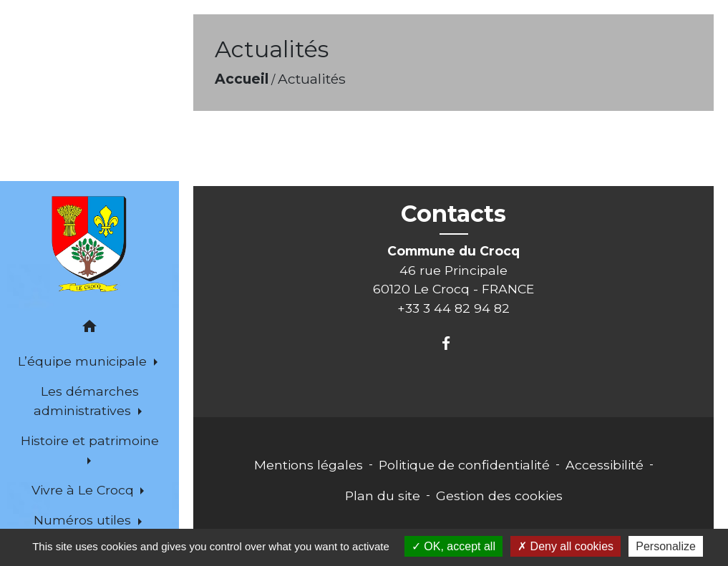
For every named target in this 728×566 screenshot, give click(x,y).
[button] (89, 329)
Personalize (666, 546)
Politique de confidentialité (464, 465)
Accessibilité (605, 465)
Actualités (312, 79)
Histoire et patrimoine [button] (90, 440)
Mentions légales (309, 465)
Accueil (242, 79)
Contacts (453, 214)
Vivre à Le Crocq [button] (84, 490)
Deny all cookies (566, 546)
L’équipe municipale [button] (84, 361)
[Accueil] (89, 244)
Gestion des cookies (499, 496)
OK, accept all (453, 546)
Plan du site (383, 496)
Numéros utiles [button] (84, 520)
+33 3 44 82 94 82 (453, 308)
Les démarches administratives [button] (86, 400)
